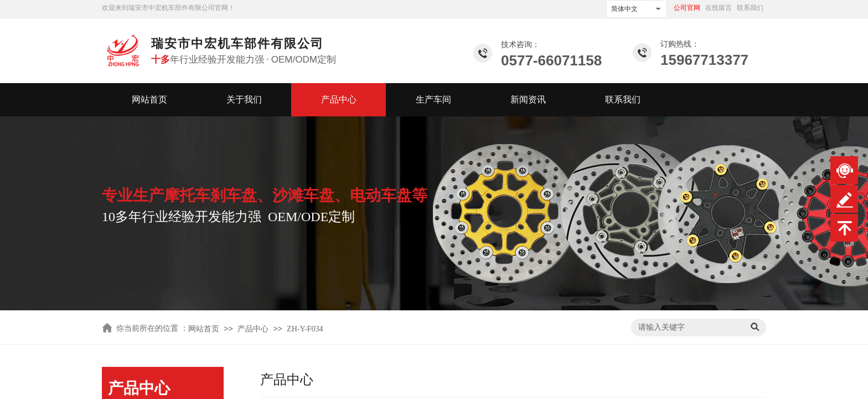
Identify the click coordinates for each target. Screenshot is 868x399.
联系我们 (623, 99)
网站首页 (149, 99)
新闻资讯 (528, 99)
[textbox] (689, 328)
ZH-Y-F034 (305, 329)
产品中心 (339, 99)
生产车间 (433, 99)
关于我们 (244, 99)
